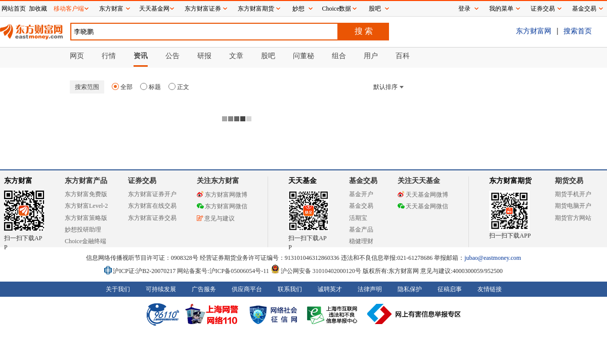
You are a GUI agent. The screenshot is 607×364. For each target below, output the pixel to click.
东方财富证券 (203, 9)
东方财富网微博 (222, 195)
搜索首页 (578, 31)
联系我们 (290, 289)
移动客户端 (69, 9)
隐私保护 (410, 289)
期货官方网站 (573, 218)
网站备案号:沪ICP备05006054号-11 (224, 271)
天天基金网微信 (423, 206)
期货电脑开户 (573, 206)
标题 (150, 87)
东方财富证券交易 (152, 218)
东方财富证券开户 (152, 194)
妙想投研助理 (83, 230)
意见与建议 (216, 218)
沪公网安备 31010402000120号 (316, 271)
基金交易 (361, 206)
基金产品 (361, 230)
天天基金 (302, 181)
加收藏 (38, 9)
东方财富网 (534, 31)
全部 (122, 87)
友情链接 (490, 289)
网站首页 (14, 9)
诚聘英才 (330, 289)
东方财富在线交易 (152, 206)
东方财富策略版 (86, 218)
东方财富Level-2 (86, 206)
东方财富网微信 (222, 206)
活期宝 (358, 218)
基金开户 (361, 194)
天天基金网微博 (423, 195)
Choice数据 (337, 9)
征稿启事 (450, 289)
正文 (179, 87)
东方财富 (18, 181)
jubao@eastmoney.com (493, 258)
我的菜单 (501, 9)
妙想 (298, 9)
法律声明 (370, 289)
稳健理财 (361, 241)
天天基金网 (154, 9)
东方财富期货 (510, 181)
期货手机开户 (573, 194)
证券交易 (543, 9)
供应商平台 (247, 289)
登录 (464, 9)
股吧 (375, 9)
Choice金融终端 (85, 241)
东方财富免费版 (86, 194)
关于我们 (118, 289)
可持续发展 (161, 289)
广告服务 (204, 289)
